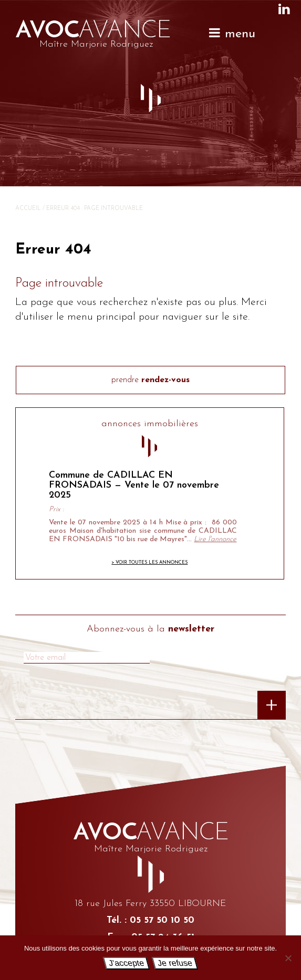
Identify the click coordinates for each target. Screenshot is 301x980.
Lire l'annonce (215, 539)
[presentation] (58, 710)
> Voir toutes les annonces (149, 562)
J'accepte (127, 963)
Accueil (28, 209)
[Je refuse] (288, 958)
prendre (150, 380)
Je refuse (175, 963)
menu (232, 33)
